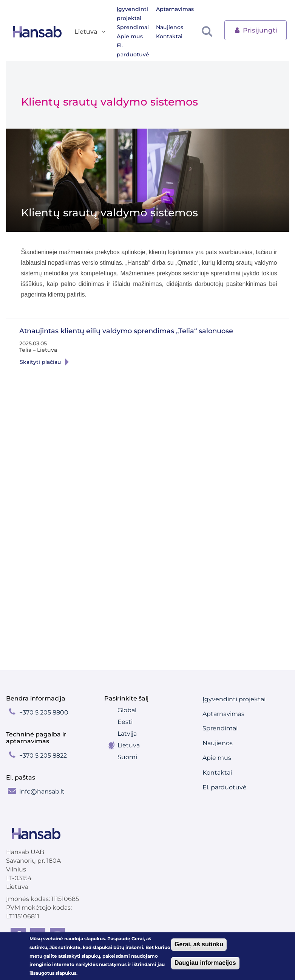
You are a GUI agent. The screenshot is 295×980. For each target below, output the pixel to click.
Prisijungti (256, 30)
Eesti (125, 722)
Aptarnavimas (175, 9)
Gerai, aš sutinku (199, 944)
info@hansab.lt (42, 791)
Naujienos (170, 27)
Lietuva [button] (90, 32)
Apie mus (130, 36)
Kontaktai (169, 36)
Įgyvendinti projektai (132, 14)
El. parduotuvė (133, 50)
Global (127, 710)
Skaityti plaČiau (112, 362)
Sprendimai (133, 27)
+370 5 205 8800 (44, 712)
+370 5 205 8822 (43, 756)
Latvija (127, 734)
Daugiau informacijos (205, 963)
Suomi (127, 757)
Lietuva (129, 745)
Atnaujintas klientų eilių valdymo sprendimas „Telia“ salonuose (126, 331)
